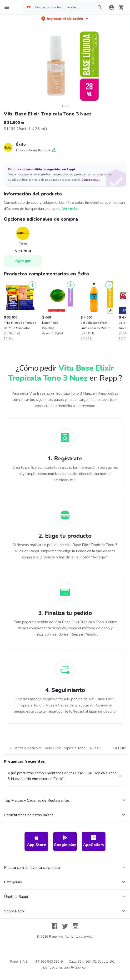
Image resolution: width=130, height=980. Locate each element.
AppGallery (94, 897)
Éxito (21, 144)
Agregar (23, 261)
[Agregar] (32, 285)
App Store (37, 897)
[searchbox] (64, 7)
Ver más (70, 209)
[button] (65, 19)
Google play (65, 897)
